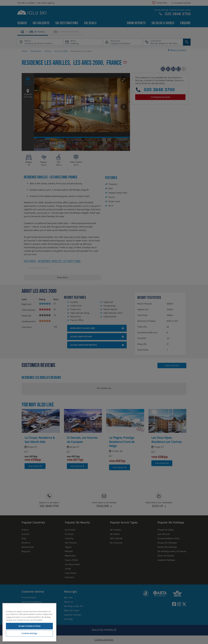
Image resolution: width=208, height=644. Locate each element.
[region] (29, 622)
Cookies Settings (29, 633)
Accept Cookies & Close (29, 626)
